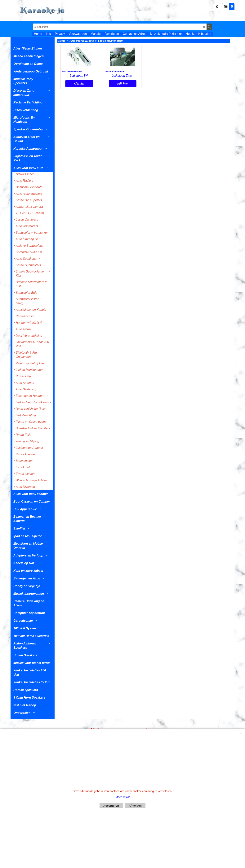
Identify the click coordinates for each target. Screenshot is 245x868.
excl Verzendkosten (72, 101)
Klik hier (79, 113)
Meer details (123, 797)
